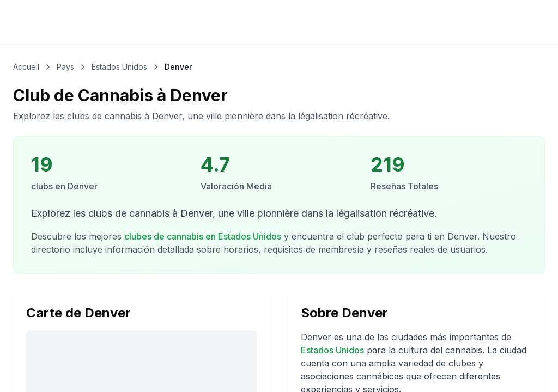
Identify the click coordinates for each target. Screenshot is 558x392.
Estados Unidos (332, 350)
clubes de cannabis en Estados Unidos (203, 236)
